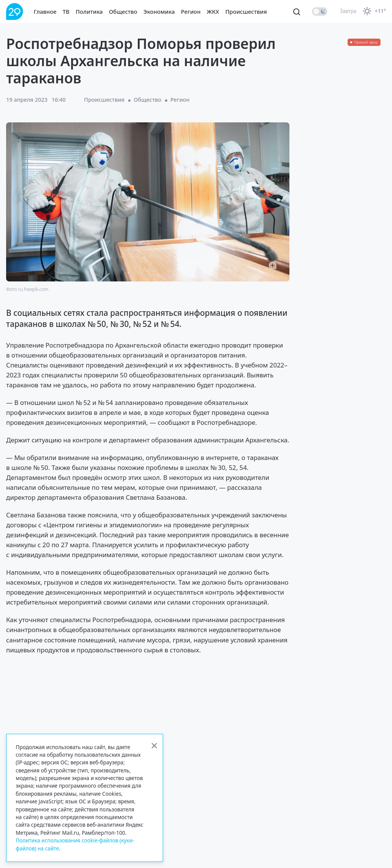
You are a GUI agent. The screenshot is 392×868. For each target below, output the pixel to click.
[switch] (320, 11)
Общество (123, 11)
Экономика (159, 11)
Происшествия (246, 11)
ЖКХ (213, 11)
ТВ (66, 11)
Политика (89, 11)
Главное (45, 11)
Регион (191, 11)
